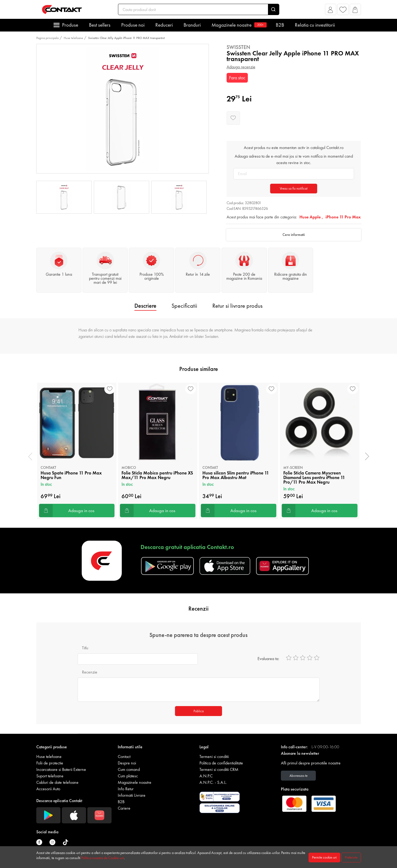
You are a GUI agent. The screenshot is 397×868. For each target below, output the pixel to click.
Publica (199, 711)
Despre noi (127, 763)
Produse (70, 25)
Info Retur (126, 789)
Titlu (85, 648)
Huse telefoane (73, 38)
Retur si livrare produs (237, 306)
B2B (280, 25)
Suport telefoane (50, 776)
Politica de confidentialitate (221, 763)
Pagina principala (47, 38)
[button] (330, 11)
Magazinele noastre (238, 25)
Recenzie (90, 672)
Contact (124, 757)
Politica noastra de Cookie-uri (103, 858)
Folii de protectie (50, 763)
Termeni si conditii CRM (219, 769)
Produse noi (133, 25)
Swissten (238, 47)
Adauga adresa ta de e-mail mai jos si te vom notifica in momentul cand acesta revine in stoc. (294, 159)
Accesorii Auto (48, 789)
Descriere (145, 306)
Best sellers (100, 25)
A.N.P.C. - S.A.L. (213, 782)
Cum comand (129, 769)
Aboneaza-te (298, 776)
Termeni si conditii (214, 757)
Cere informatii (294, 235)
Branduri (192, 25)
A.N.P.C (206, 776)
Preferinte (351, 857)
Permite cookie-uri (324, 857)
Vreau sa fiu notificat (294, 188)
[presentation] (30, 456)
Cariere (124, 808)
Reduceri (164, 25)
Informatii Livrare (132, 795)
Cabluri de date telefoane (57, 782)
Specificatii (184, 306)
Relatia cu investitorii (315, 25)
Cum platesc (128, 776)
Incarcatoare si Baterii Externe (61, 769)
